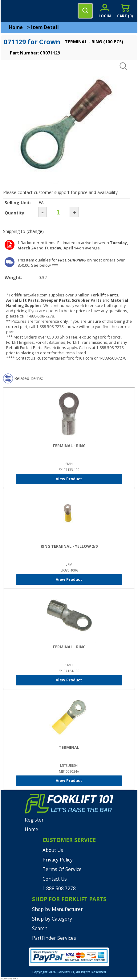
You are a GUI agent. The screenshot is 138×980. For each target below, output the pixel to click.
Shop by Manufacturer (57, 909)
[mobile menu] (10, 11)
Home (16, 27)
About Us (53, 850)
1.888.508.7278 (59, 889)
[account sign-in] (105, 11)
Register (34, 820)
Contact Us (55, 879)
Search (40, 928)
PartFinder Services (54, 938)
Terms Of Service (62, 869)
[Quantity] (58, 212)
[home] (30, 11)
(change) (35, 231)
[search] (85, 11)
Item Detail (45, 27)
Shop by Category (52, 919)
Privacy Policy (58, 860)
